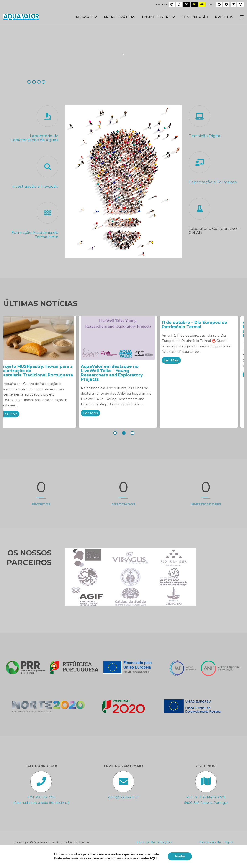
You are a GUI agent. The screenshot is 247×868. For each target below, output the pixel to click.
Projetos (224, 17)
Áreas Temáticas (119, 17)
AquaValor (86, 17)
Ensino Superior (158, 17)
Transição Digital (205, 136)
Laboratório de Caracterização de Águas (34, 138)
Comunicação (195, 17)
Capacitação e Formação (213, 182)
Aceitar (180, 856)
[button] (115, 433)
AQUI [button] (153, 858)
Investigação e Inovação (35, 186)
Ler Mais (15, 414)
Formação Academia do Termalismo (35, 235)
